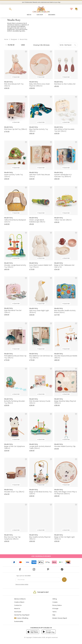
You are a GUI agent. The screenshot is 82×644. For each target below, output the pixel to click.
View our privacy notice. (22, 584)
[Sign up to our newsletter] (64, 580)
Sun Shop (40, 15)
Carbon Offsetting (21, 618)
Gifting (55, 599)
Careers (55, 602)
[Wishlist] (71, 9)
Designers (52, 15)
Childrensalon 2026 (39, 637)
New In (29, 15)
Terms (54, 612)
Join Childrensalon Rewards (41, 556)
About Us (17, 608)
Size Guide (18, 612)
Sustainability (19, 621)
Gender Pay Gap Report (22, 615)
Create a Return (19, 602)
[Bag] (76, 9)
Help (54, 615)
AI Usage (55, 608)
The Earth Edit (41, 592)
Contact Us (18, 605)
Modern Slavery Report (60, 618)
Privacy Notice (57, 605)
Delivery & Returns (20, 599)
